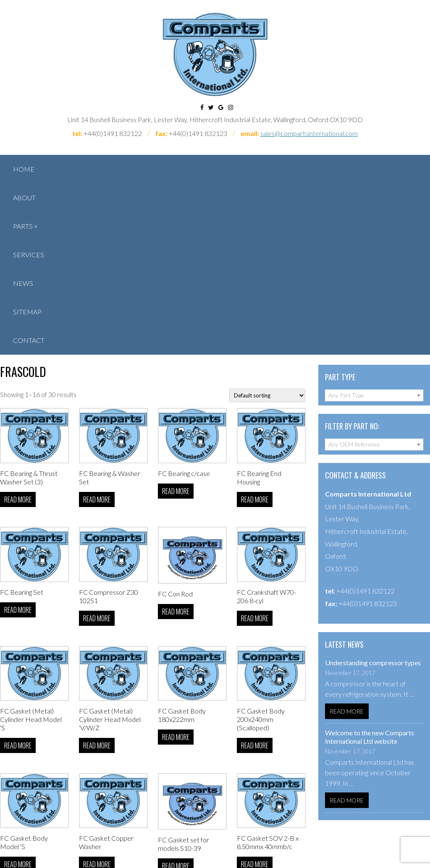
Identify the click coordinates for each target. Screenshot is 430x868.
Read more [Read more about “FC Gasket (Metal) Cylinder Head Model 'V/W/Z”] (97, 745)
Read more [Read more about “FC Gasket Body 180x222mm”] (176, 737)
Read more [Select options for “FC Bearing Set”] (18, 610)
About (24, 197)
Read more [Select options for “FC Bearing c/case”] (176, 491)
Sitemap (27, 312)
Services (29, 255)
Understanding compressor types (373, 663)
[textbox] (374, 395)
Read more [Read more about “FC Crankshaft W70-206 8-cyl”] (255, 618)
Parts (23, 226)
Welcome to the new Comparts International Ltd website (370, 737)
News (23, 283)
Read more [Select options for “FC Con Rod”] (176, 612)
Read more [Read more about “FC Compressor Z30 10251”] (97, 618)
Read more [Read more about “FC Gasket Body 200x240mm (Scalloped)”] (255, 745)
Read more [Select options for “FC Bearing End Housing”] (255, 499)
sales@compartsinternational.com (309, 133)
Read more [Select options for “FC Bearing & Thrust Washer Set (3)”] (18, 499)
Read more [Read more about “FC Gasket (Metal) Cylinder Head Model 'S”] (18, 745)
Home (24, 169)
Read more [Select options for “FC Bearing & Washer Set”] (97, 499)
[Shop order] (267, 395)
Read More (347, 711)
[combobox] (374, 395)
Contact (29, 340)
